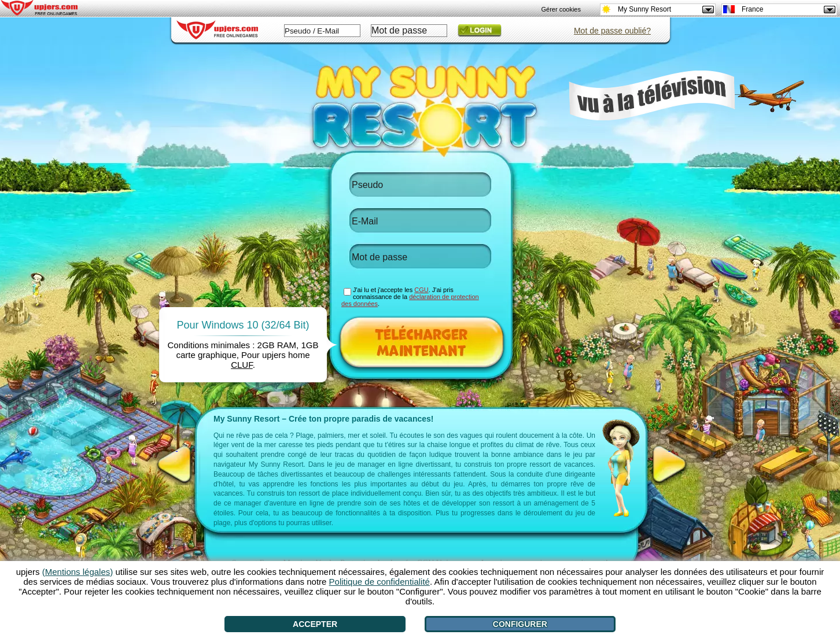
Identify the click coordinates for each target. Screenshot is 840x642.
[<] (177, 464)
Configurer (520, 624)
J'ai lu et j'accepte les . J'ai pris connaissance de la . (410, 297)
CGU (421, 290)
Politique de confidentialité (380, 582)
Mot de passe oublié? (612, 31)
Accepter (315, 624)
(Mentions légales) (78, 572)
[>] (669, 464)
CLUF (242, 365)
